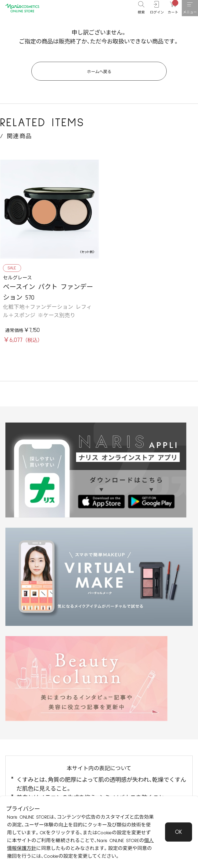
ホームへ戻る (99, 76)
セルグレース (17, 285)
